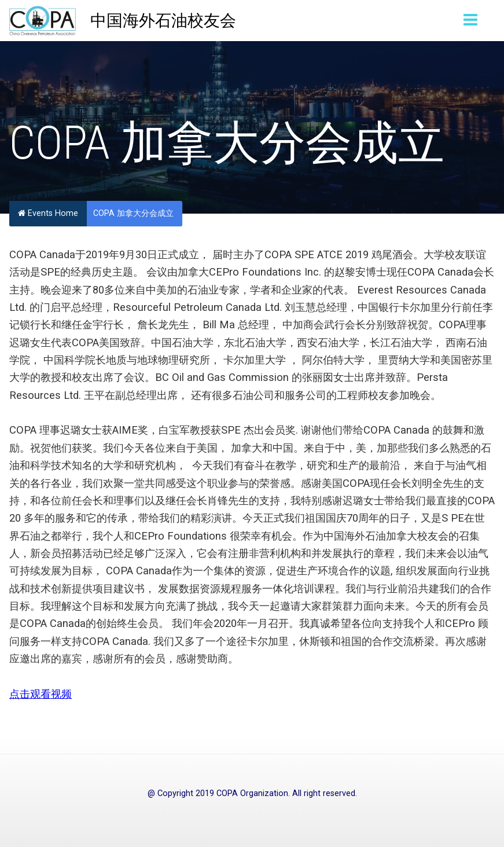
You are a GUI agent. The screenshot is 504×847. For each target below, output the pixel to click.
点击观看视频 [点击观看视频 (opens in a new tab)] (41, 694)
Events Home (48, 213)
